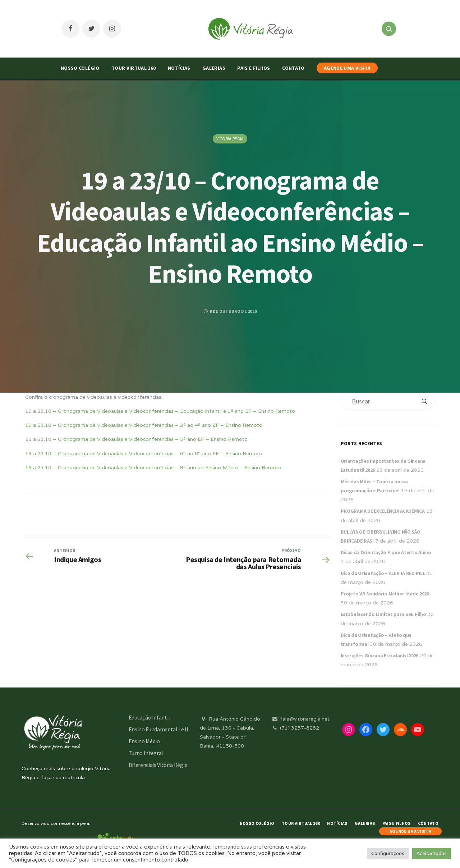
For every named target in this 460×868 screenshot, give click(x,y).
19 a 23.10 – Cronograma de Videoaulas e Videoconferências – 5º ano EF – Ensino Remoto (136, 439)
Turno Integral (146, 753)
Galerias (214, 68)
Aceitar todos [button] (432, 853)
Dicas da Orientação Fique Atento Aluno (386, 552)
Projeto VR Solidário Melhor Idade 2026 (385, 594)
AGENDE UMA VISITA (347, 68)
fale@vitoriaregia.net (300, 719)
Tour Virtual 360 (134, 68)
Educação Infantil (149, 717)
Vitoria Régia (230, 139)
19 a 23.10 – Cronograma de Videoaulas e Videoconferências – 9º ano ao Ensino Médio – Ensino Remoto (153, 467)
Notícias (179, 68)
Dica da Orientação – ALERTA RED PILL (383, 573)
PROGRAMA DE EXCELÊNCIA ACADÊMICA (383, 511)
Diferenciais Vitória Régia (158, 765)
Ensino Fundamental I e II (158, 729)
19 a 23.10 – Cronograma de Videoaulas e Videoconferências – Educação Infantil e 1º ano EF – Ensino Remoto (160, 411)
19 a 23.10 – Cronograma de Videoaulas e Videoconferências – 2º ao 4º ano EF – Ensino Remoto (144, 425)
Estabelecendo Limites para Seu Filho (383, 614)
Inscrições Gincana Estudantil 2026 (379, 655)
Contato (293, 68)
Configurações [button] (388, 853)
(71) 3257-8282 (295, 728)
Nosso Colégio (80, 68)
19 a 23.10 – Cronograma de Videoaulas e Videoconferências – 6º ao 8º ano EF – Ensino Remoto (144, 453)
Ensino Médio (144, 741)
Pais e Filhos (254, 68)
